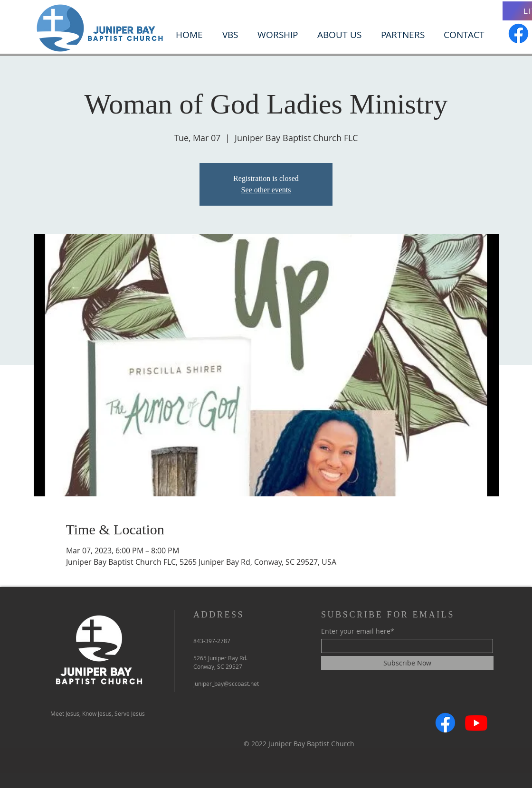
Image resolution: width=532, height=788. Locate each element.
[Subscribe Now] (407, 663)
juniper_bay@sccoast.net (226, 684)
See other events (266, 190)
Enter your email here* (358, 631)
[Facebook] (518, 33)
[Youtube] (476, 723)
